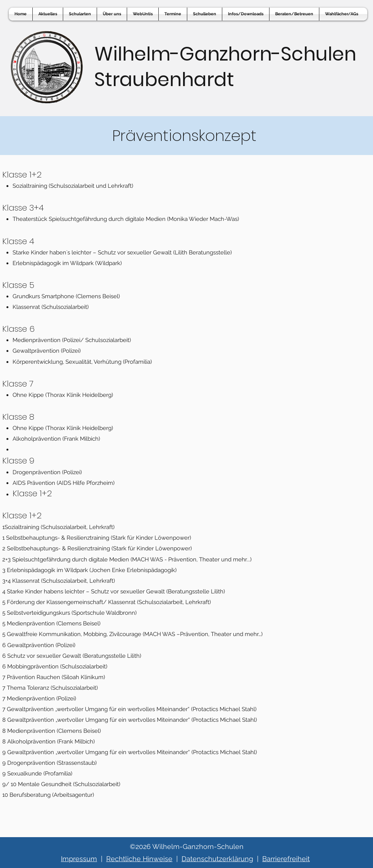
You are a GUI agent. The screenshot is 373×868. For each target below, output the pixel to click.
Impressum (79, 859)
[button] (143, 14)
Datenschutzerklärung (217, 859)
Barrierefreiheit (286, 859)
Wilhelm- (137, 54)
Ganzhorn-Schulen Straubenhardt (225, 67)
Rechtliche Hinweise (139, 859)
